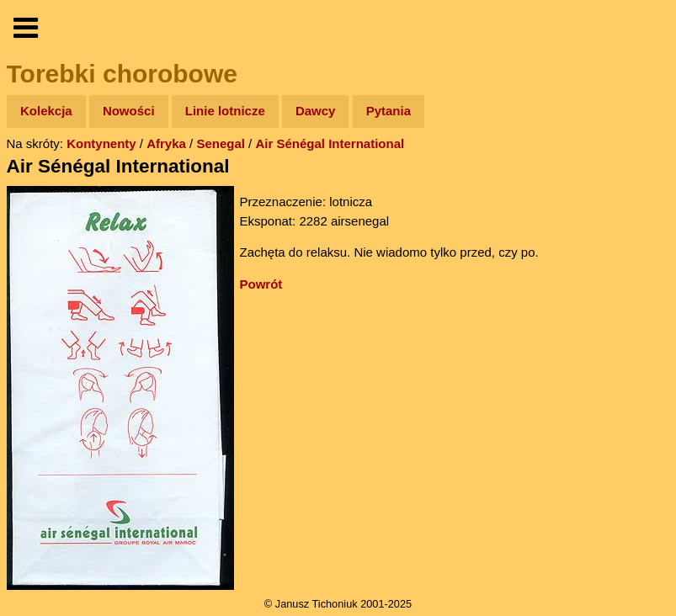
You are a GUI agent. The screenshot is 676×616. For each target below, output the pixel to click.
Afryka (166, 143)
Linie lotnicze (225, 111)
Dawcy (316, 111)
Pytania (389, 111)
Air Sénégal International (330, 143)
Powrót (261, 284)
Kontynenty (101, 143)
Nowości (129, 111)
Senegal (221, 143)
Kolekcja (46, 111)
